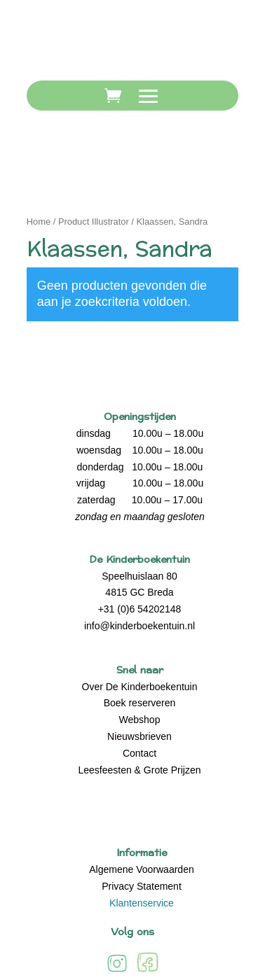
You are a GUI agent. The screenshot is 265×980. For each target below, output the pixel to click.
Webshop (140, 720)
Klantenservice (142, 903)
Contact (140, 753)
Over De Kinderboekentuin (140, 687)
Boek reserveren (140, 703)
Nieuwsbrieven (140, 736)
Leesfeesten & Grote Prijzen (139, 770)
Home (39, 222)
